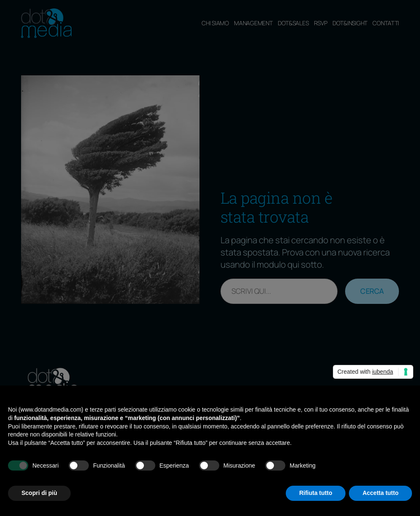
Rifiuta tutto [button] (316, 493)
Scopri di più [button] (39, 493)
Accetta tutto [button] (380, 493)
